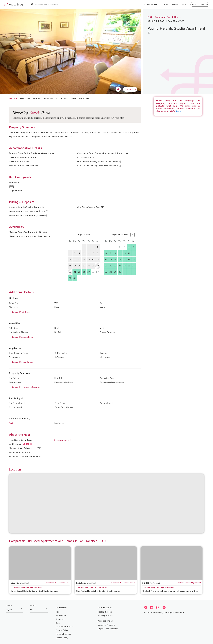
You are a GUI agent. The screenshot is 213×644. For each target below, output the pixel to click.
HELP (184, 4)
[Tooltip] (120, 162)
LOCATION (84, 99)
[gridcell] (84, 247)
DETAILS (64, 99)
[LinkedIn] (152, 607)
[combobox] (60, 5)
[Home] (13, 4)
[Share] (118, 89)
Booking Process (105, 615)
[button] (200, 4)
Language (9, 605)
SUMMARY (25, 99)
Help (58, 612)
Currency (33, 605)
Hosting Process (105, 612)
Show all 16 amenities (21, 337)
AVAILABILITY (50, 99)
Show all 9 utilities (19, 312)
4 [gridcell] (129, 247)
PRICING (37, 99)
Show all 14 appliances (21, 362)
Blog (58, 623)
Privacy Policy (62, 630)
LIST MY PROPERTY (151, 4)
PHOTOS (13, 99)
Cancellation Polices (64, 627)
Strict (12, 423)
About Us (60, 619)
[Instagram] (158, 607)
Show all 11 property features (25, 387)
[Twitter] (146, 607)
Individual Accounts (106, 625)
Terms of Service (63, 634)
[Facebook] (164, 607)
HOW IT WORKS (171, 4)
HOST (73, 99)
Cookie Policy (62, 638)
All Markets (61, 615)
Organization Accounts (108, 629)
